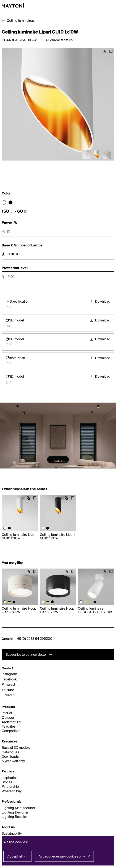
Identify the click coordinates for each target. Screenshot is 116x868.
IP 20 (11, 277)
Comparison (11, 731)
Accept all (15, 856)
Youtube (8, 690)
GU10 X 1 (14, 254)
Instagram (9, 674)
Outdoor (8, 718)
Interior (7, 713)
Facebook (9, 679)
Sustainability (12, 833)
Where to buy (12, 791)
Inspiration (10, 778)
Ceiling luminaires (20, 21)
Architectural (11, 722)
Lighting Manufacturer (18, 808)
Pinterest (8, 684)
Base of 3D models (16, 748)
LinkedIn (8, 695)
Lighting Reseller (14, 817)
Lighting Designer (15, 812)
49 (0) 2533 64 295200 (35, 639)
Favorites (9, 726)
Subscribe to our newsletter (26, 654)
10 (8, 231)
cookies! (22, 842)
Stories (7, 782)
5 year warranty (13, 761)
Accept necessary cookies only (62, 856)
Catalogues (10, 752)
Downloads (10, 757)
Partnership (10, 786)
